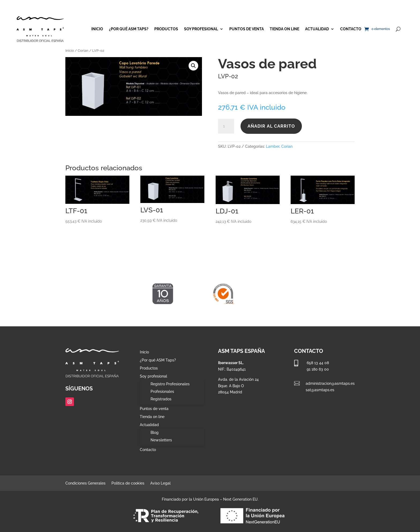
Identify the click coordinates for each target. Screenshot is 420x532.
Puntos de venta (247, 29)
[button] (193, 66)
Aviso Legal (160, 483)
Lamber (273, 146)
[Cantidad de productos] (226, 126)
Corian (83, 51)
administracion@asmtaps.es (330, 383)
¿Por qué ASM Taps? (129, 29)
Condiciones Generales (85, 483)
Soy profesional (201, 29)
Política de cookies (128, 483)
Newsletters (161, 440)
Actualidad (317, 29)
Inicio (97, 29)
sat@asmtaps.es (320, 390)
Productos (166, 29)
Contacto (351, 29)
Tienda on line (284, 29)
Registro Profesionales (170, 384)
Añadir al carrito (271, 126)
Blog (155, 433)
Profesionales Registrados (162, 395)
